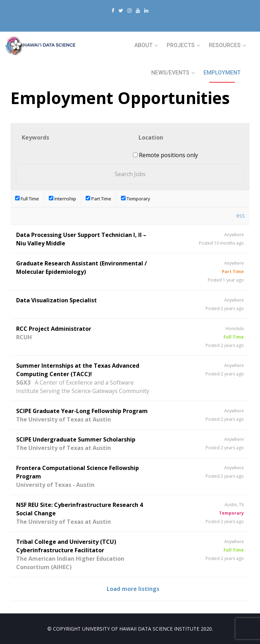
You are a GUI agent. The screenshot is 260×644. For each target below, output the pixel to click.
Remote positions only (168, 155)
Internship (62, 199)
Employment (222, 73)
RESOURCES (225, 45)
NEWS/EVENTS (170, 73)
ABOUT (144, 45)
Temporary (136, 199)
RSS (241, 216)
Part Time (98, 199)
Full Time (27, 199)
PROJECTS (181, 45)
